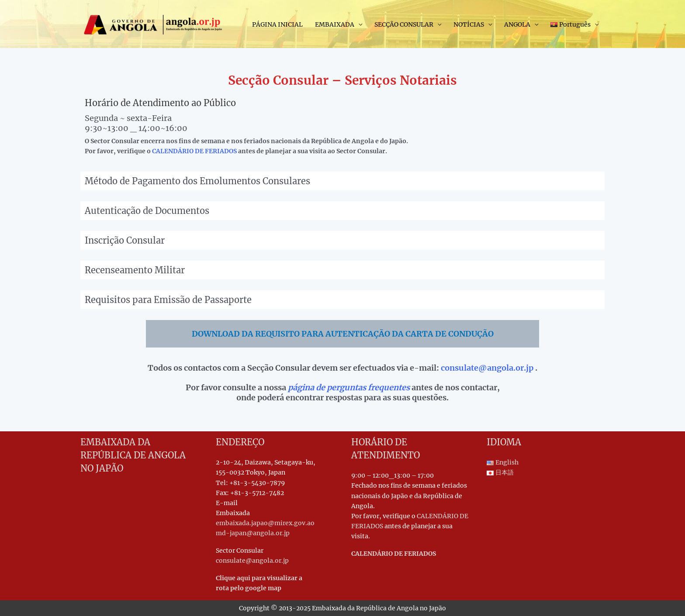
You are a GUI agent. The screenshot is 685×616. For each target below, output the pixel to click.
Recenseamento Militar (135, 270)
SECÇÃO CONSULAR (404, 24)
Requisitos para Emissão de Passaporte (168, 300)
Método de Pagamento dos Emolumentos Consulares (197, 181)
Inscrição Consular (125, 240)
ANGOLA (517, 24)
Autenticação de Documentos (147, 211)
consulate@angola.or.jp (487, 368)
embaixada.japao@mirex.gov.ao (265, 523)
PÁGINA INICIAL (277, 24)
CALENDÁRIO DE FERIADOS (194, 151)
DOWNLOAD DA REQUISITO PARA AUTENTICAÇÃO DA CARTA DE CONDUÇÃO (343, 334)
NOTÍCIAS (469, 24)
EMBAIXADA (335, 24)
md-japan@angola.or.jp (253, 533)
